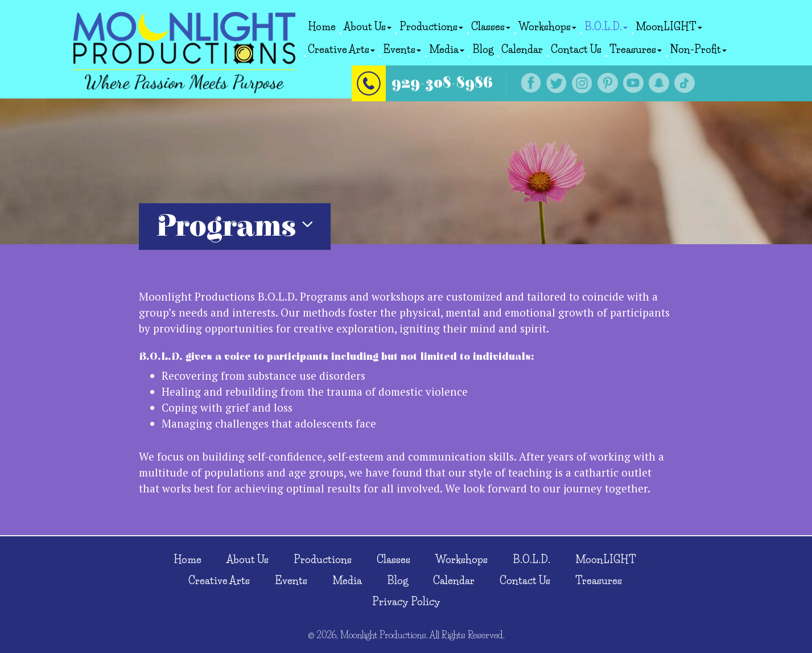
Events (402, 50)
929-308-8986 (456, 80)
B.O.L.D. (606, 27)
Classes (491, 27)
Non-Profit (698, 50)
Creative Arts (341, 50)
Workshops (547, 27)
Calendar (522, 50)
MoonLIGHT (669, 27)
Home (322, 27)
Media (447, 50)
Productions (431, 27)
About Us (368, 27)
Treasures (636, 50)
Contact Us (576, 50)
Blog (483, 50)
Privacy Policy (406, 602)
